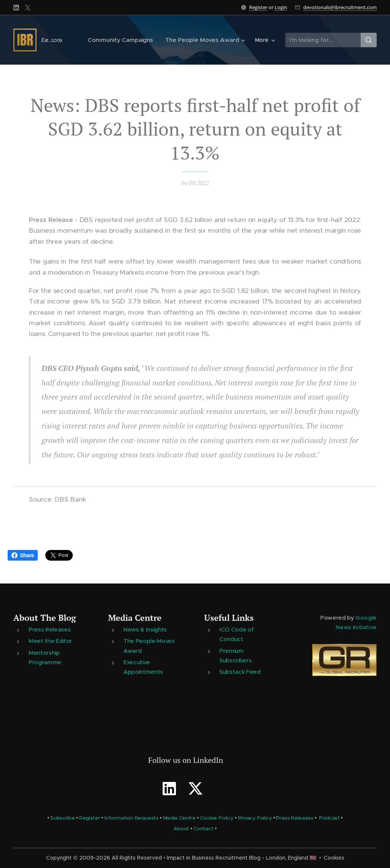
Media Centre (135, 618)
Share (23, 555)
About (181, 829)
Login (281, 7)
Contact (204, 829)
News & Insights (145, 630)
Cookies (334, 858)
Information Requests (131, 818)
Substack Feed (240, 672)
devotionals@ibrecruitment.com (340, 7)
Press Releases (50, 630)
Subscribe (62, 818)
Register (258, 7)
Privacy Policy (255, 818)
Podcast (329, 818)
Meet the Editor (50, 641)
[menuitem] (125, 40)
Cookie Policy (217, 818)
